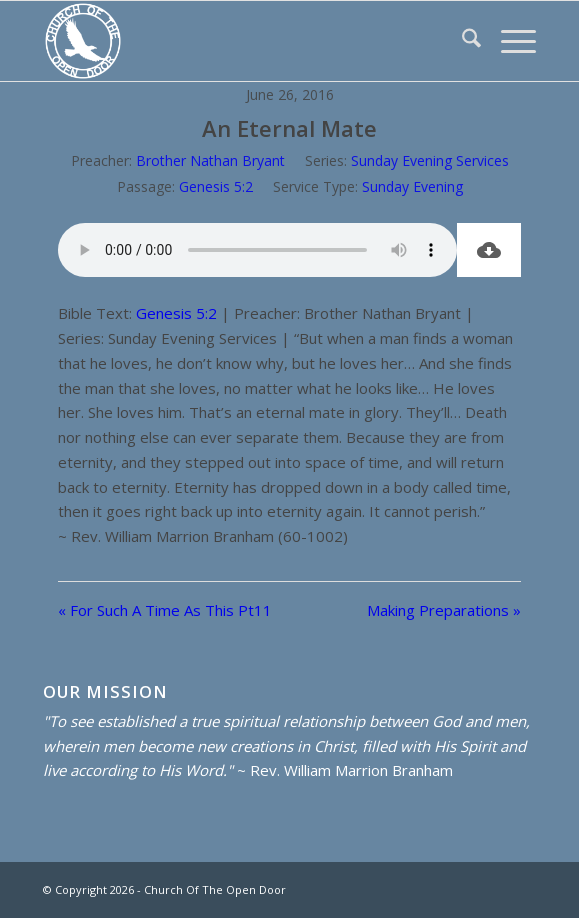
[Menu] (508, 41)
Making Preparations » (444, 610)
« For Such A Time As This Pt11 (165, 610)
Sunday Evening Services (430, 160)
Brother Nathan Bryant (210, 160)
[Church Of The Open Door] (240, 41)
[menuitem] (461, 41)
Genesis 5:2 (216, 186)
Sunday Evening (412, 186)
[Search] (461, 41)
